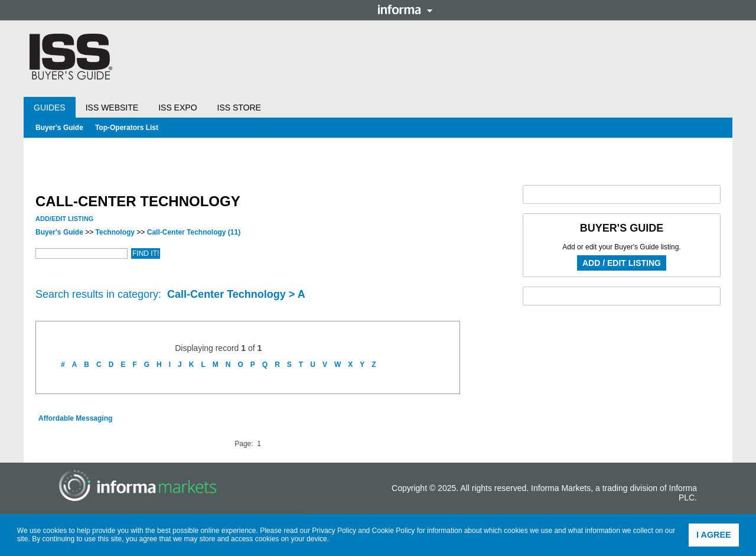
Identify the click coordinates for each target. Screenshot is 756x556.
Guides (50, 108)
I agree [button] (714, 535)
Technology (115, 232)
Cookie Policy (394, 531)
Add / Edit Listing (622, 263)
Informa (405, 9)
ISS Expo (177, 108)
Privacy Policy (334, 531)
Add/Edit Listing (64, 219)
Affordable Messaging (75, 418)
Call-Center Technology (194, 232)
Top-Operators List (127, 128)
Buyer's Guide (59, 128)
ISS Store (239, 108)
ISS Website (112, 108)
